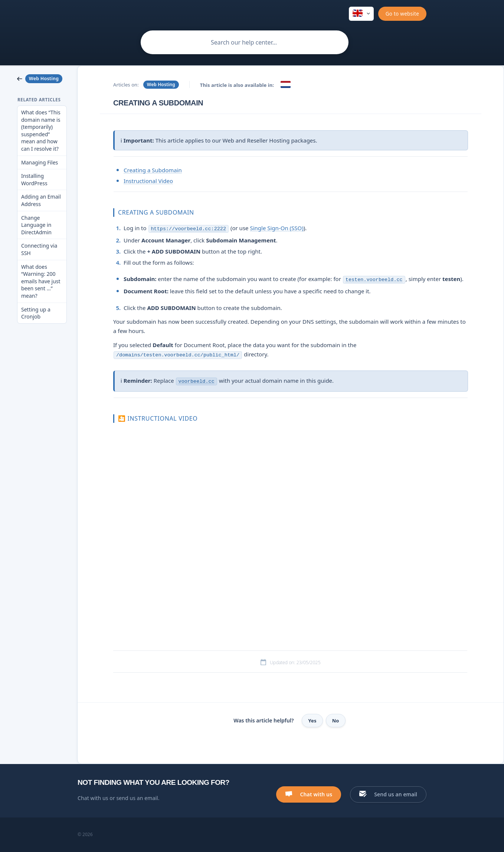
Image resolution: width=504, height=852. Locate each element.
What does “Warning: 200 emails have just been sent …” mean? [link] (41, 281)
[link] (42, 79)
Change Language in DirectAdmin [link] (36, 225)
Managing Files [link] (40, 162)
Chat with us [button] (316, 794)
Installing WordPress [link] (34, 179)
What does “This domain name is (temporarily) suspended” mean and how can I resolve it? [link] (41, 130)
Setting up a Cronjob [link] (36, 313)
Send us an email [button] (396, 794)
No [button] (336, 721)
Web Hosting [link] (161, 84)
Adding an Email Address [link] (41, 200)
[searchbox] (245, 42)
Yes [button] (312, 721)
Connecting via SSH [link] (39, 249)
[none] (361, 14)
